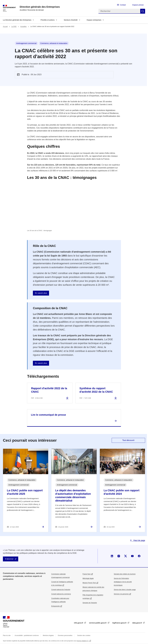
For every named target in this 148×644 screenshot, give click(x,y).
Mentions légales (48, 635)
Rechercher (143, 11)
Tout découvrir (128, 440)
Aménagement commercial (26, 43)
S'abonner (9, 559)
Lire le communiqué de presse (48, 415)
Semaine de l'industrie (90, 603)
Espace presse (138, 5)
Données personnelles (65, 635)
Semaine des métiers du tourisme (125, 574)
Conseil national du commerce (61, 594)
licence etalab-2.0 (83, 641)
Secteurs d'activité (71, 20)
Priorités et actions (48, 20)
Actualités (23, 27)
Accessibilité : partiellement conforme (27, 635)
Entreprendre (55, 606)
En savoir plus (41, 293)
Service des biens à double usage (125, 590)
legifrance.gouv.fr (120, 623)
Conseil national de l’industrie (61, 590)
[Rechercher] (119, 11)
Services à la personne (121, 594)
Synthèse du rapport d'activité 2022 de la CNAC (96, 390)
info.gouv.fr (79, 623)
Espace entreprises (94, 20)
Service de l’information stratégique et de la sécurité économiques (123, 582)
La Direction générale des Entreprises (17, 20)
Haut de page (139, 540)
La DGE (14, 27)
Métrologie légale (88, 578)
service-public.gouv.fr (98, 623)
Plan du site (7, 635)
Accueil (5, 27)
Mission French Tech (89, 583)
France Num (87, 574)
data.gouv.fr (137, 623)
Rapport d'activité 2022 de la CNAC (49, 390)
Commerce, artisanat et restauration (54, 43)
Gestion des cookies (84, 635)
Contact (123, 5)
